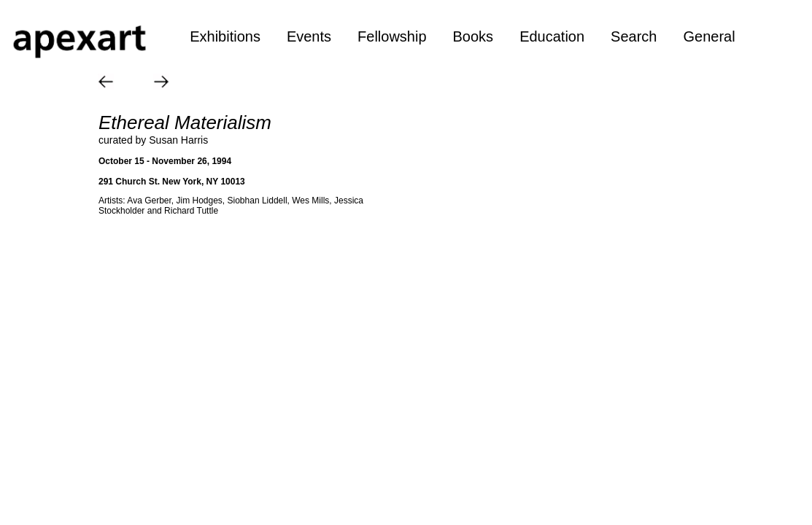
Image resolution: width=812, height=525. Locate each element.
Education (552, 36)
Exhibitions (225, 36)
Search (634, 36)
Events (309, 36)
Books (473, 36)
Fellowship (392, 36)
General (709, 36)
